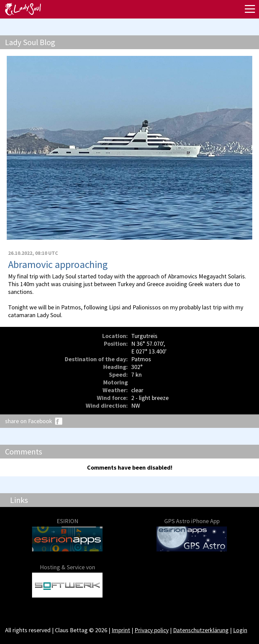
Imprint (121, 630)
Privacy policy (152, 630)
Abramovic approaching (58, 264)
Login (240, 630)
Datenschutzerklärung (201, 630)
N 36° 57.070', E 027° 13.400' (149, 347)
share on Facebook (29, 421)
